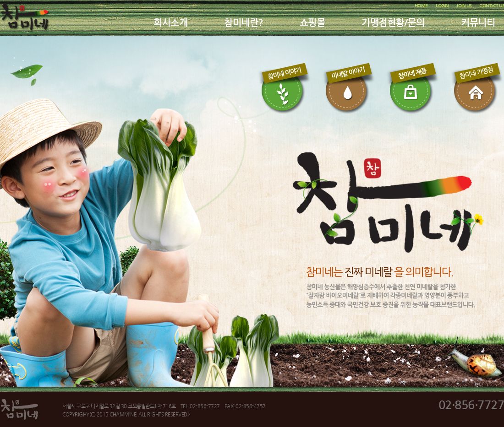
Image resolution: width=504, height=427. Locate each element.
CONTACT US (492, 6)
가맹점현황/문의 (393, 23)
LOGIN (442, 6)
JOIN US (464, 6)
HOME (421, 6)
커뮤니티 (478, 23)
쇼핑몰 (312, 23)
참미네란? (244, 23)
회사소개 (170, 23)
